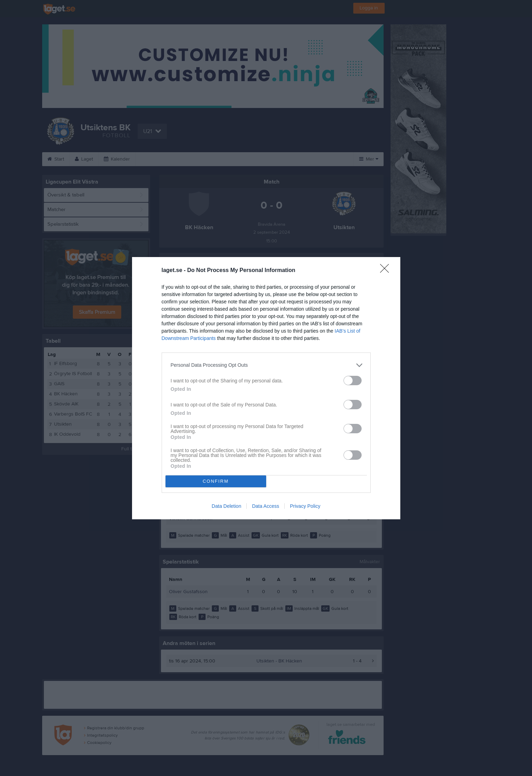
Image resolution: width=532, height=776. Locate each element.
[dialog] (266, 388)
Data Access (265, 506)
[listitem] (266, 365)
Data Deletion (227, 506)
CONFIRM (216, 481)
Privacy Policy (305, 506)
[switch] (353, 381)
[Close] (387, 271)
